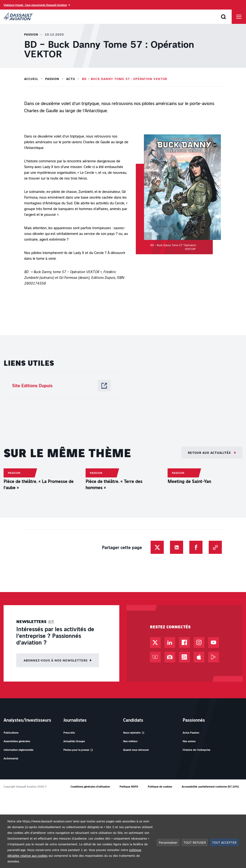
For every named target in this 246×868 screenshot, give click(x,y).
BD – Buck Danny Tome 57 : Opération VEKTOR (125, 79)
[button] (178, 194)
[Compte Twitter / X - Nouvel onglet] (155, 755)
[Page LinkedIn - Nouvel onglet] (170, 755)
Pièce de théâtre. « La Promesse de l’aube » (39, 596)
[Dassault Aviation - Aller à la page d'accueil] (18, 17)
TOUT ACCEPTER (224, 842)
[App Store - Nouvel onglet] (199, 769)
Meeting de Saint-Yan (189, 587)
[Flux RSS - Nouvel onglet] (184, 769)
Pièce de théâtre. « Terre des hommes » (114, 597)
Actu (71, 79)
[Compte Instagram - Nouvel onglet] (199, 755)
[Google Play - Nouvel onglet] (214, 769)
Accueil (31, 79)
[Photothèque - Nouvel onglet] (170, 769)
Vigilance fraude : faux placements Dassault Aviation (35, 5)
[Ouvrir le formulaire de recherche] (223, 17)
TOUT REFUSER (195, 842)
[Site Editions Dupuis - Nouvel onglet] (61, 386)
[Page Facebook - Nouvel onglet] (184, 755)
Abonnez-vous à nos (56, 772)
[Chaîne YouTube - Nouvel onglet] (214, 755)
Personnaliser (168, 842)
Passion (52, 79)
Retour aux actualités (210, 453)
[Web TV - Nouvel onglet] (155, 769)
